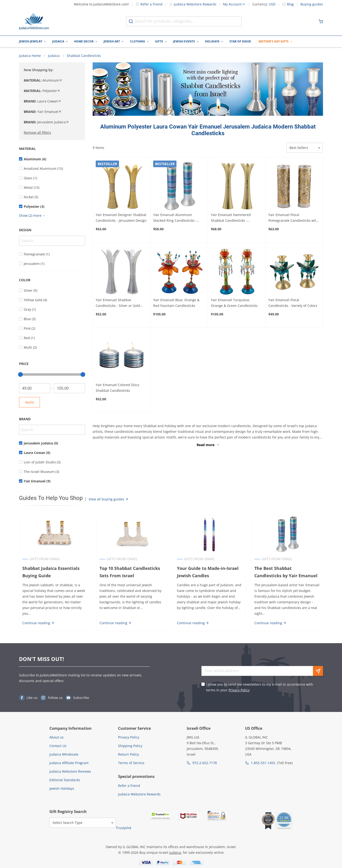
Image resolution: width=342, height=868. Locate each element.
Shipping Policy (130, 746)
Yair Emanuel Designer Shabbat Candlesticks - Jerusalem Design (121, 218)
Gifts (159, 41)
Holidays (212, 41)
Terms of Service (131, 763)
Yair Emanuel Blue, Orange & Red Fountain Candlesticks (176, 303)
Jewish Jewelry (31, 41)
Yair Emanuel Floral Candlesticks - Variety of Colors (293, 303)
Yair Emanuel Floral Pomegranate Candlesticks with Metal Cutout (293, 218)
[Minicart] (321, 21)
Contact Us (58, 746)
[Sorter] (305, 148)
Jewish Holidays (62, 789)
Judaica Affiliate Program (69, 763)
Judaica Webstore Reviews (70, 772)
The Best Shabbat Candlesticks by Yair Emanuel (287, 572)
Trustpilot (124, 828)
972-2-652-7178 (205, 763)
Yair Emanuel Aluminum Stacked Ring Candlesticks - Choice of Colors (175, 218)
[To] (70, 388)
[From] (35, 388)
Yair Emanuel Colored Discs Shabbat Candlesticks (118, 388)
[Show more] (33, 216)
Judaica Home (30, 56)
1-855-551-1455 (263, 763)
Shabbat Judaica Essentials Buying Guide (51, 572)
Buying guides (312, 4)
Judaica (58, 41)
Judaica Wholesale (64, 755)
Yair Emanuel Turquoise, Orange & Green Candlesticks (234, 303)
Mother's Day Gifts (274, 41)
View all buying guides (109, 499)
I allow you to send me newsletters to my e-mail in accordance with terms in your (260, 687)
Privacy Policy (239, 690)
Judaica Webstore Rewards (193, 4)
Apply (29, 402)
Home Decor (84, 41)
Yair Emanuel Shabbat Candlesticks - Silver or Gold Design (118, 303)
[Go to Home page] (34, 21)
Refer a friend (149, 4)
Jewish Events (184, 41)
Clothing (138, 41)
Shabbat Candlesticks (84, 56)
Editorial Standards (65, 780)
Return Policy (128, 755)
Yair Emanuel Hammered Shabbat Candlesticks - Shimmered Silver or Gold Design (231, 218)
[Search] (52, 241)
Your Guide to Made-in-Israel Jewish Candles (208, 572)
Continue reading (38, 623)
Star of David (240, 41)
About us (57, 737)
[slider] (20, 375)
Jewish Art (112, 41)
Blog (290, 4)
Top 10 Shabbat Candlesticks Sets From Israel (130, 572)
